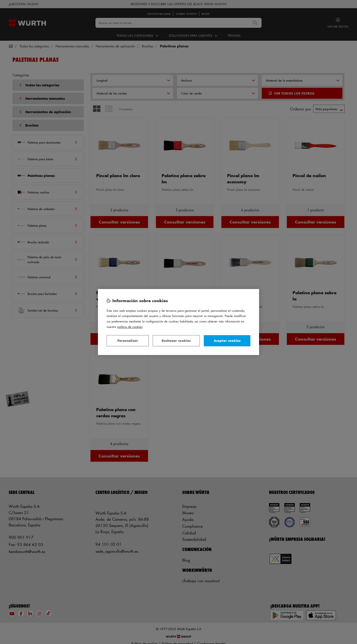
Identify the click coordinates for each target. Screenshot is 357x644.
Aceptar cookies (227, 340)
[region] (178, 322)
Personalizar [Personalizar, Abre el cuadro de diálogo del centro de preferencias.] (128, 340)
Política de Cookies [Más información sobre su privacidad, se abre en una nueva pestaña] (130, 327)
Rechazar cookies (176, 340)
